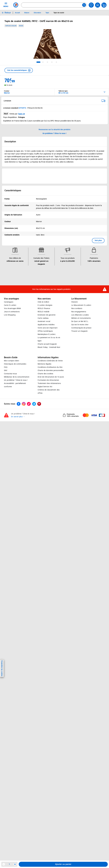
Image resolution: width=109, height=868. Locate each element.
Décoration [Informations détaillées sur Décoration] (37, 13)
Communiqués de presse (81, 328)
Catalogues (9, 302)
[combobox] (54, 5)
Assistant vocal (44, 321)
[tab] (38, 62)
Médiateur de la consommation (17, 377)
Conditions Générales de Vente (50, 361)
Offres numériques (45, 331)
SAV (6, 370)
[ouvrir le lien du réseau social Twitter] (34, 404)
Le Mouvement (79, 299)
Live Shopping (10, 315)
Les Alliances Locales (80, 315)
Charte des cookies (45, 374)
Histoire (74, 302)
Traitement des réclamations (49, 383)
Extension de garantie (47, 315)
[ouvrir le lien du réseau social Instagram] (24, 404)
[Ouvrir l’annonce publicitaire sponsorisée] (54, 176)
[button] (19, 70)
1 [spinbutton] (9, 864)
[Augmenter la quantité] (15, 864)
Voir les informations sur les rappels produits (51, 289)
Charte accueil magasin (47, 344)
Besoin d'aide (11, 357)
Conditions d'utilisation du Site (50, 367)
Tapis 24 (21, 114)
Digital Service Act (45, 387)
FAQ (6, 367)
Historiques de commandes (15, 364)
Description (10, 142)
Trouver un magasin (79, 331)
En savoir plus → (18, 417)
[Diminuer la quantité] (4, 864)
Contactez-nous (10, 374)
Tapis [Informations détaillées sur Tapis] (47, 13)
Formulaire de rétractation (48, 380)
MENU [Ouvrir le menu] (6, 5)
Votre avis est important (48, 328)
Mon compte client (12, 361)
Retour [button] (8, 13)
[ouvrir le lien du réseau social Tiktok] (29, 404)
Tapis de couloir (11, 26)
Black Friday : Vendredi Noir (49, 347)
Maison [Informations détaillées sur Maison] (27, 13)
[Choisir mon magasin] (91, 5)
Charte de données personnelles (51, 370)
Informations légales (48, 357)
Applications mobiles (46, 325)
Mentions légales (45, 364)
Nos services (44, 299)
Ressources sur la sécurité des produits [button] (54, 129)
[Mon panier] (104, 5)
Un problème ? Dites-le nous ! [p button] (54, 133)
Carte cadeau (43, 318)
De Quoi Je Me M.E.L (80, 321)
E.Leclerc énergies (45, 305)
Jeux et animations (12, 312)
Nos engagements (79, 312)
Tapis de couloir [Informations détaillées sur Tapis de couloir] (59, 13)
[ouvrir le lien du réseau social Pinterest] (39, 404)
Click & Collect (43, 302)
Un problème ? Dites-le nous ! (16, 380)
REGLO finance (44, 308)
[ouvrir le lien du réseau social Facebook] (19, 404)
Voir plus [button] (98, 240)
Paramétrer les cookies (2, 668)
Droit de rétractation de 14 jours (51, 377)
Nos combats (77, 308)
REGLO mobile (44, 312)
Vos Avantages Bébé (12, 308)
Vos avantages (11, 299)
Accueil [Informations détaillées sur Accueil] (17, 13)
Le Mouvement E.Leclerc (81, 305)
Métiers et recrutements (81, 318)
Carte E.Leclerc (10, 305)
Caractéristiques (13, 190)
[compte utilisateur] (98, 5)
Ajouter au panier (63, 864)
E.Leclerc (47, 334)
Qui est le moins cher (80, 325)
